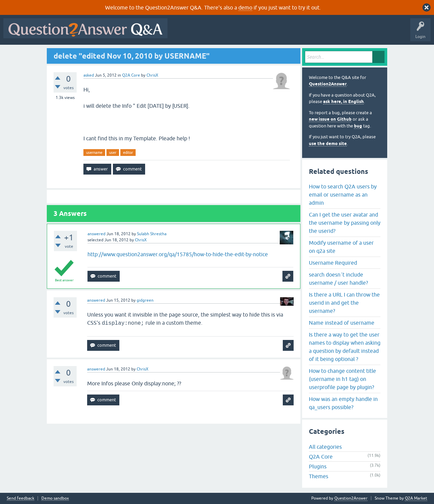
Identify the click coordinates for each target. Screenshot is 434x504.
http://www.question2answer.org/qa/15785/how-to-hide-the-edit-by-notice (178, 254)
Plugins (318, 466)
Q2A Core (131, 75)
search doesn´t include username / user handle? (338, 279)
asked (89, 75)
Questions (210, 33)
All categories (325, 447)
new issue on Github (330, 119)
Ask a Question (335, 33)
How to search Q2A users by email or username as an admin (343, 195)
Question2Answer (328, 84)
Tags (285, 33)
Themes (319, 476)
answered (96, 234)
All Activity (183, 33)
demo (245, 7)
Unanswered (259, 33)
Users (306, 33)
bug (358, 126)
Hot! (233, 33)
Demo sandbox (55, 498)
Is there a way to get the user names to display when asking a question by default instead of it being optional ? (345, 347)
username (94, 153)
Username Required (333, 263)
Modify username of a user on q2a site (341, 247)
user (113, 153)
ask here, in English (343, 102)
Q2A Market (416, 498)
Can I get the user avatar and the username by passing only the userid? (345, 223)
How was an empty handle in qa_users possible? (343, 403)
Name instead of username (342, 323)
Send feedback (21, 498)
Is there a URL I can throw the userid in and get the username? (344, 303)
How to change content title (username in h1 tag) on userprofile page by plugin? (342, 379)
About (380, 33)
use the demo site (328, 144)
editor (128, 153)
